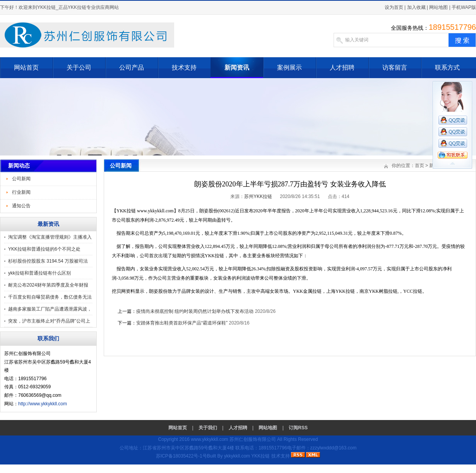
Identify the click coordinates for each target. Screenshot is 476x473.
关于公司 (79, 67)
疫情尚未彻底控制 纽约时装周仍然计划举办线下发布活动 (195, 311)
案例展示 (289, 67)
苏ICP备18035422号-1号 (181, 456)
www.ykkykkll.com (209, 439)
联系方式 (447, 67)
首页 (419, 166)
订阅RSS (298, 428)
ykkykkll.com (237, 456)
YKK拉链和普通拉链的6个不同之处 (44, 249)
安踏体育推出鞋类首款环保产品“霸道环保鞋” (182, 323)
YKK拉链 (260, 456)
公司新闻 (21, 179)
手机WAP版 (464, 7)
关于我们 (208, 428)
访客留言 (395, 67)
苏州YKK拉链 (258, 196)
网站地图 (438, 7)
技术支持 (184, 67)
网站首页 (26, 67)
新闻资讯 (237, 67)
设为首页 (394, 7)
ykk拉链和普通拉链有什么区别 (39, 273)
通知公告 (21, 206)
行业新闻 (21, 192)
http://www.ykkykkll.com (43, 404)
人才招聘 (342, 67)
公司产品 (132, 67)
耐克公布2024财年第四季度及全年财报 (48, 285)
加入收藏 (416, 7)
